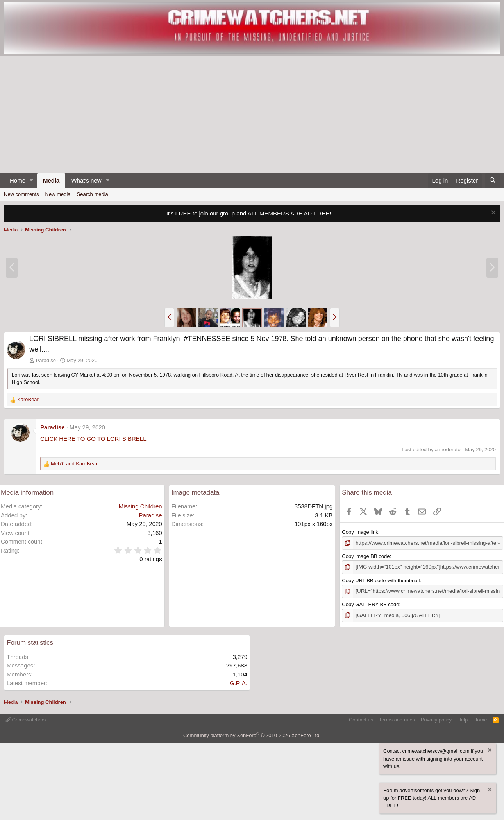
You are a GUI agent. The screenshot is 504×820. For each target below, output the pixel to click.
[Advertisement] (252, 115)
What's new (86, 180)
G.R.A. (239, 682)
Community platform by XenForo (252, 734)
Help (463, 719)
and (74, 464)
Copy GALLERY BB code (370, 604)
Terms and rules (397, 719)
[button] (32, 181)
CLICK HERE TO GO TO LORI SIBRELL (93, 439)
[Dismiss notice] (492, 213)
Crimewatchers (26, 719)
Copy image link (360, 532)
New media (58, 194)
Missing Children (140, 506)
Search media (93, 194)
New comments (21, 194)
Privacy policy (436, 719)
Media (51, 180)
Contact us (361, 719)
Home (18, 180)
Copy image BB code (366, 556)
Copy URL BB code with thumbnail (381, 580)
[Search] (492, 181)
